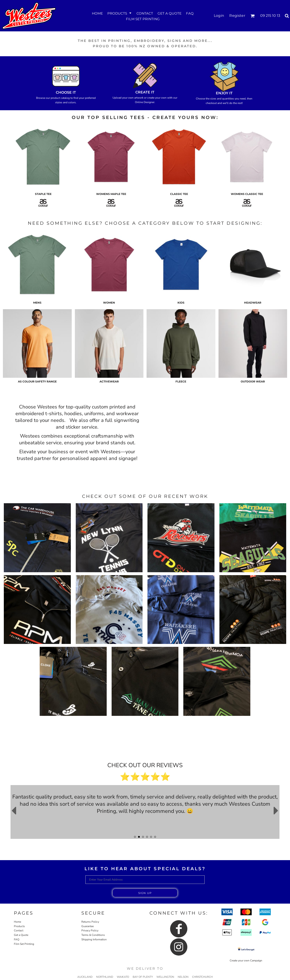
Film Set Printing (24, 944)
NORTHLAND (105, 977)
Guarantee (88, 926)
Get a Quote (21, 935)
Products (19, 926)
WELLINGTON (165, 977)
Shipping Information (94, 939)
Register (237, 16)
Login (219, 16)
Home (17, 922)
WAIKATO (123, 977)
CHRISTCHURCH (202, 977)
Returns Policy (90, 922)
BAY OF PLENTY (143, 977)
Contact (19, 930)
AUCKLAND (85, 977)
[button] (120, 13)
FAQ (17, 939)
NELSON (183, 977)
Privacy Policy (90, 930)
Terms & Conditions (93, 935)
